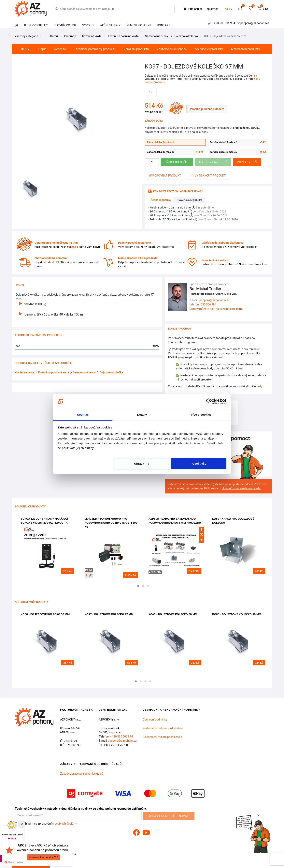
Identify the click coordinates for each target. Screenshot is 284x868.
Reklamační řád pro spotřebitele (163, 728)
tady (259, 386)
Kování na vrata (92, 36)
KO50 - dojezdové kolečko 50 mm (45, 614)
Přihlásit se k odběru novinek (169, 816)
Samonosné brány (157, 36)
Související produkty (209, 49)
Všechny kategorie (28, 36)
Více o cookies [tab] (201, 415)
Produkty (70, 36)
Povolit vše (199, 464)
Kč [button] (226, 9)
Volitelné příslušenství (172, 49)
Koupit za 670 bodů (213, 162)
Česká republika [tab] (161, 200)
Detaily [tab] (142, 415)
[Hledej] (57, 9)
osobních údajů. (64, 824)
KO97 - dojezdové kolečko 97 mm (225, 36)
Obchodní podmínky (155, 720)
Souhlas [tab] (83, 415)
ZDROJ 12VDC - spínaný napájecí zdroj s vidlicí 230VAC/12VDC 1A (44, 521)
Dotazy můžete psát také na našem (216, 309)
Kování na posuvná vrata (123, 36)
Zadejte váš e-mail (29, 815)
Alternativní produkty (245, 49)
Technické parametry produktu (95, 49)
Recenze (60, 49)
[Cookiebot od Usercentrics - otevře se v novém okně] (209, 402)
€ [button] (231, 9)
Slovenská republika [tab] (189, 200)
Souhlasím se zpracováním (45, 824)
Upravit (142, 464)
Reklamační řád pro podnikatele (162, 737)
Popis (42, 49)
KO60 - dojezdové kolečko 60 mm (173, 614)
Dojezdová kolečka (186, 36)
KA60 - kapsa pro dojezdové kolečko (233, 521)
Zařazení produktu (136, 49)
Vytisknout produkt (208, 176)
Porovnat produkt (165, 176)
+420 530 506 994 (222, 23)
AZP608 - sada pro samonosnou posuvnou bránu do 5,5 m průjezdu (175, 521)
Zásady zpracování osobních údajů (82, 774)
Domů (54, 36)
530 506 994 (209, 304)
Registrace (212, 9)
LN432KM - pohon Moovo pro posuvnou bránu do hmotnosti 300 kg (111, 523)
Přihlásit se (193, 9)
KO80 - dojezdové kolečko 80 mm (237, 614)
